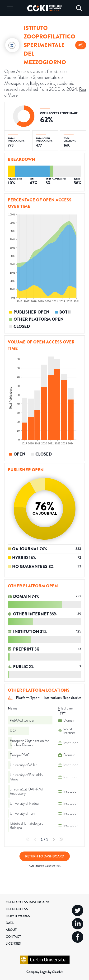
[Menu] (10, 8)
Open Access (17, 909)
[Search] (79, 8)
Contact (13, 937)
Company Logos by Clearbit (44, 972)
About (11, 930)
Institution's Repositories (63, 698)
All (10, 698)
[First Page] (28, 839)
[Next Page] (54, 839)
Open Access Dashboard (27, 902)
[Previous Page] (35, 839)
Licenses (13, 943)
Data (10, 923)
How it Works (18, 916)
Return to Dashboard (45, 856)
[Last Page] (61, 839)
